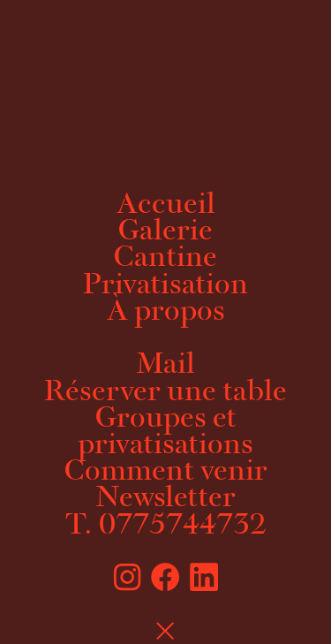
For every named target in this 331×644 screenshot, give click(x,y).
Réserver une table (165, 393)
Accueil (166, 206)
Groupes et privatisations (165, 433)
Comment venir (166, 473)
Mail (165, 366)
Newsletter (165, 499)
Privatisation (165, 286)
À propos (166, 313)
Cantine (165, 259)
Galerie (165, 232)
